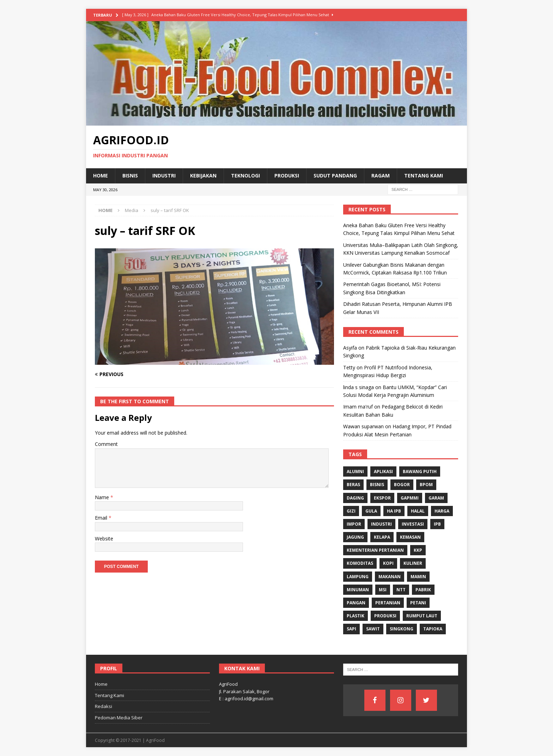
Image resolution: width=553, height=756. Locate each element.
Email (102, 518)
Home (101, 176)
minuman (358, 590)
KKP (418, 550)
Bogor (402, 485)
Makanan (390, 577)
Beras (353, 485)
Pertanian (388, 603)
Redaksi (104, 706)
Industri (164, 176)
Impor (354, 524)
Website (104, 539)
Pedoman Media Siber (119, 718)
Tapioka (433, 629)
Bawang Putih (420, 471)
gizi (351, 511)
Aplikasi (383, 471)
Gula (371, 511)
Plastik (355, 616)
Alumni (355, 471)
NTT (401, 590)
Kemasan (410, 537)
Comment (106, 444)
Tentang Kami (424, 176)
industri (381, 524)
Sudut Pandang (335, 176)
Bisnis (130, 176)
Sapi (351, 629)
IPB (437, 524)
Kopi (388, 563)
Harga (442, 511)
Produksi (287, 176)
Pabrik (423, 590)
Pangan (356, 603)
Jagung (355, 537)
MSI (383, 590)
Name (103, 497)
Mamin (418, 577)
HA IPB (394, 511)
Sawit (373, 629)
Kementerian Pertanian (375, 550)
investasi (413, 524)
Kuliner (413, 563)
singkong (402, 629)
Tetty (349, 367)
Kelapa (382, 537)
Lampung (358, 577)
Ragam (381, 176)
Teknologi (245, 176)
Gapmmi (410, 498)
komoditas (360, 563)
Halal (418, 511)
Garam (436, 498)
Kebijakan (203, 176)
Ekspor (382, 498)
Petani (418, 603)
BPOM (426, 485)
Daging (355, 498)
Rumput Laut (422, 616)
